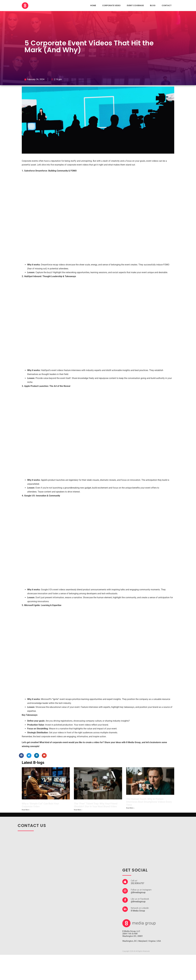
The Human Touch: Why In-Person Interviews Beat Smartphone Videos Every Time (149, 802)
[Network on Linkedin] (125, 909)
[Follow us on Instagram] (125, 891)
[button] (21, 756)
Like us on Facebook (140, 899)
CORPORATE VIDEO (111, 5)
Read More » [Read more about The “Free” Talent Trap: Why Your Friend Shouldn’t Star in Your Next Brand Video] (78, 810)
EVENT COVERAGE (135, 5)
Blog (153, 5)
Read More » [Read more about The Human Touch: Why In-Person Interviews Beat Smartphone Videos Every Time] (130, 808)
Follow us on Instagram (141, 890)
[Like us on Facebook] (125, 900)
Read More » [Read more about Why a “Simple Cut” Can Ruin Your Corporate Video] (26, 810)
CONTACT (167, 5)
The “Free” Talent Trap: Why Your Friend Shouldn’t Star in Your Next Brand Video (96, 805)
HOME (93, 5)
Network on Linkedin (140, 908)
